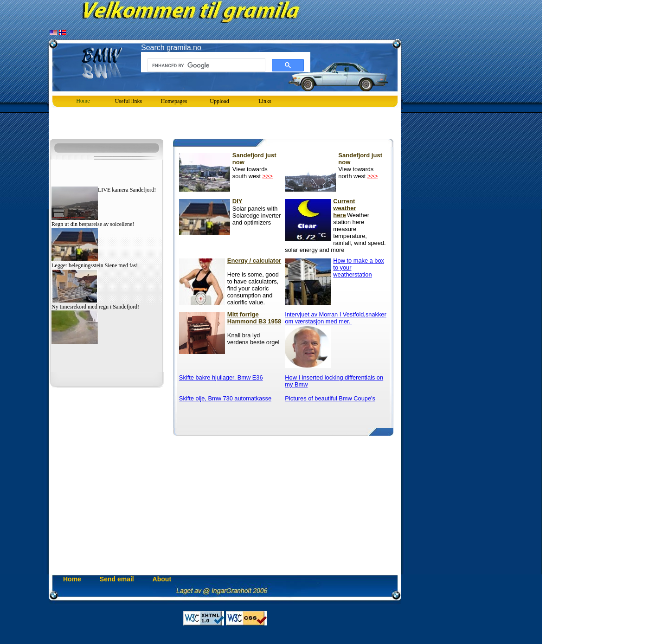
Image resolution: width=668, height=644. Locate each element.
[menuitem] (174, 101)
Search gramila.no (171, 48)
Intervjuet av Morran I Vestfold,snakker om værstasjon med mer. (335, 318)
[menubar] (174, 101)
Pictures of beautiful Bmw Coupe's (330, 398)
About (162, 579)
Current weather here (339, 202)
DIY (236, 201)
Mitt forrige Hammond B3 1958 (254, 318)
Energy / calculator (254, 261)
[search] (206, 65)
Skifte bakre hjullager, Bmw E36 (221, 377)
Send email (117, 579)
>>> (268, 176)
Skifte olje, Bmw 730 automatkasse (225, 398)
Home (83, 101)
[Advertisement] (157, 124)
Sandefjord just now (254, 159)
